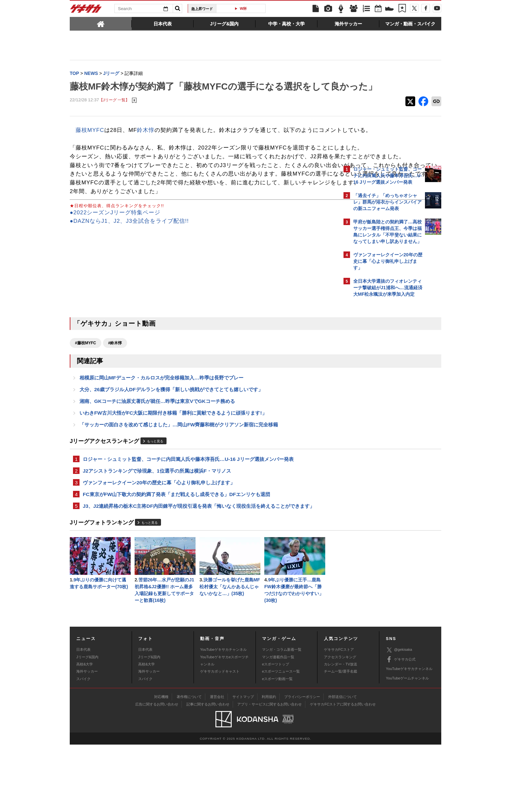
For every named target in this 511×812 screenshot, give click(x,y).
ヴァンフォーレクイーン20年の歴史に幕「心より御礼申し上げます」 (159, 545)
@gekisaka (399, 717)
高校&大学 (85, 731)
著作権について (189, 764)
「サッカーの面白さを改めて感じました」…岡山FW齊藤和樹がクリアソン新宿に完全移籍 (179, 485)
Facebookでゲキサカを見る (380, 413)
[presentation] (101, 23)
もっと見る (155, 502)
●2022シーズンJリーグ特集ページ (115, 270)
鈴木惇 (146, 144)
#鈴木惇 (115, 400)
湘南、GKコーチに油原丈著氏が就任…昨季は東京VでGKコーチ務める (157, 461)
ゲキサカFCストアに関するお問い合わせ (343, 771)
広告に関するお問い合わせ (157, 771)
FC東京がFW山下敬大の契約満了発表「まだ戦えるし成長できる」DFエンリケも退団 (176, 558)
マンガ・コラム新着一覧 (282, 717)
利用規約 (269, 764)
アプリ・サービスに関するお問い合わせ (270, 771)
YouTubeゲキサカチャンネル (223, 717)
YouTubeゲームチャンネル (407, 746)
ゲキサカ (86, 10)
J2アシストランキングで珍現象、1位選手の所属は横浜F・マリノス (157, 533)
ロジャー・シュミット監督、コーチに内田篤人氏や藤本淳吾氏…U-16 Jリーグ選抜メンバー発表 (188, 521)
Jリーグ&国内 (87, 724)
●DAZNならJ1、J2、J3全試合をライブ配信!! (129, 279)
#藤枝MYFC (86, 400)
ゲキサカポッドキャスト (220, 739)
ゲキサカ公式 (401, 727)
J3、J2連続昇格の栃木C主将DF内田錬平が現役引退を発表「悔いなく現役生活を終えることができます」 (199, 570)
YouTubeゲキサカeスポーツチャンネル (224, 728)
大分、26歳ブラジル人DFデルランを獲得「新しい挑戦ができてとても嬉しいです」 (171, 448)
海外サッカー (87, 739)
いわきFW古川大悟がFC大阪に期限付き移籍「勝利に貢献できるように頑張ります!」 (173, 473)
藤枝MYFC (90, 144)
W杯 (243, 8)
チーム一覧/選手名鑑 (341, 739)
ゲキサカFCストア (339, 717)
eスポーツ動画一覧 (277, 746)
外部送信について (343, 764)
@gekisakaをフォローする (380, 399)
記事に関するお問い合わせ (208, 771)
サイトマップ (243, 764)
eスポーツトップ (276, 731)
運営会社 (217, 764)
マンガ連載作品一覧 (278, 724)
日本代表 (83, 717)
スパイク (83, 746)
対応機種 (161, 764)
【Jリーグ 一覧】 (114, 114)
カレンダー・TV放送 (341, 731)
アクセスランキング (340, 724)
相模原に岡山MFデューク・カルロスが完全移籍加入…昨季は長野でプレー (161, 436)
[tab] (101, 23)
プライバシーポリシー (302, 764)
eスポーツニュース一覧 (281, 739)
